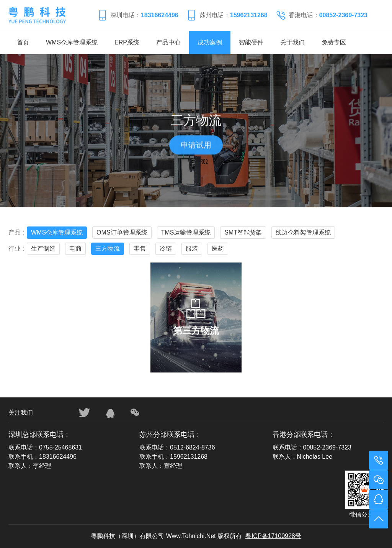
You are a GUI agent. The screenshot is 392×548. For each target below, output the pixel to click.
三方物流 (108, 249)
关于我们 (292, 42)
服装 (192, 249)
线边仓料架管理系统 (303, 232)
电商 (75, 249)
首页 (23, 42)
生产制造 (43, 249)
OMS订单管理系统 (122, 232)
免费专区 (334, 42)
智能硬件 (251, 42)
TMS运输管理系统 (186, 232)
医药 (218, 249)
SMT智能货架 (243, 232)
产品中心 (168, 42)
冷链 (166, 249)
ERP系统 (127, 42)
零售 (140, 249)
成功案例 (210, 42)
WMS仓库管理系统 (72, 42)
